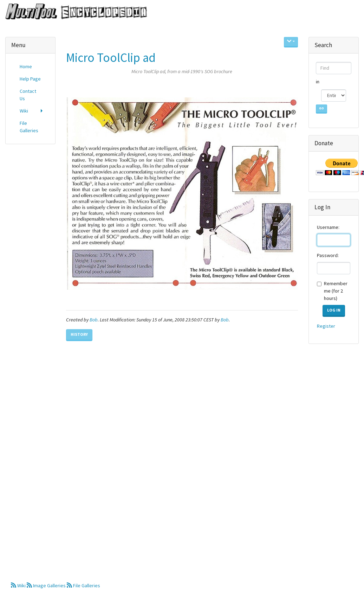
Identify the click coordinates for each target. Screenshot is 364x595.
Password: (328, 255)
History (79, 334)
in (318, 82)
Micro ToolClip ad (111, 58)
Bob (94, 320)
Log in (334, 310)
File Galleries (83, 586)
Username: (328, 227)
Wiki (19, 586)
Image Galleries (47, 586)
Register (326, 326)
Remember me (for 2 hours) (336, 291)
